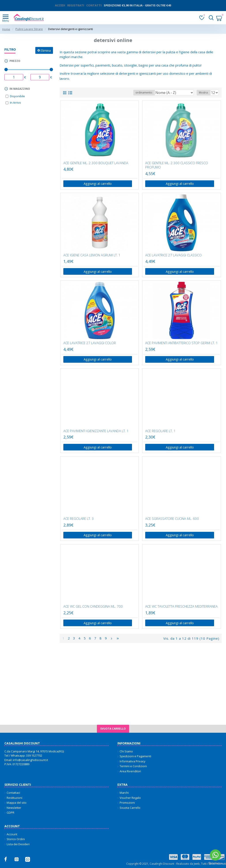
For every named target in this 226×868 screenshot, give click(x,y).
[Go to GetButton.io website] (215, 863)
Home (6, 29)
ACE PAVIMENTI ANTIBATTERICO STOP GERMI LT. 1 (182, 343)
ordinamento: (144, 93)
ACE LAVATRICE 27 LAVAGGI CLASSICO (173, 255)
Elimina (46, 50)
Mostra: (204, 93)
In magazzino (20, 89)
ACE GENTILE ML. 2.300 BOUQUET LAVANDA (96, 163)
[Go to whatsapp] (215, 855)
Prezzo (15, 61)
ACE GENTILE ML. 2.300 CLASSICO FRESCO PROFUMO (177, 165)
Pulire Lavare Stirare (29, 29)
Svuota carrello (113, 729)
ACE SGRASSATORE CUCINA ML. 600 (172, 519)
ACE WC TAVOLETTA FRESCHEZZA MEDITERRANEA (181, 607)
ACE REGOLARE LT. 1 (160, 431)
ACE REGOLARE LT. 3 (79, 519)
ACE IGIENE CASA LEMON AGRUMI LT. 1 (92, 255)
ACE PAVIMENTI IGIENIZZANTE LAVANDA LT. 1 (96, 431)
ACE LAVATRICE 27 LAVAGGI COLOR (90, 343)
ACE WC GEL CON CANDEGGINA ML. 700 (93, 607)
